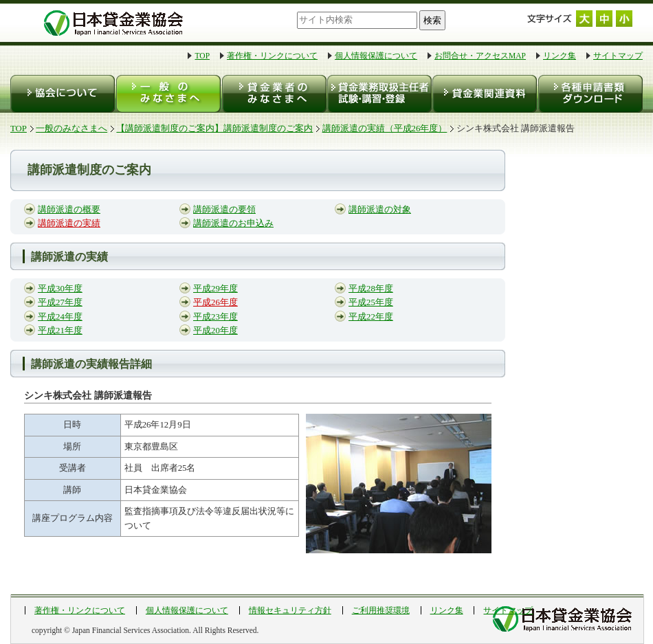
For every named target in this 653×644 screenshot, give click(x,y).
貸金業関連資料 (484, 94)
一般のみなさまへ (168, 94)
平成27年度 (60, 302)
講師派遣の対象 (380, 210)
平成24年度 (60, 317)
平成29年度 (215, 289)
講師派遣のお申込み (233, 223)
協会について (63, 94)
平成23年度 (215, 317)
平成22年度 (371, 317)
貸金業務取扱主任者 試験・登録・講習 (378, 94)
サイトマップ (618, 56)
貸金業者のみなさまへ (273, 94)
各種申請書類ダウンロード (589, 94)
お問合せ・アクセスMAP (480, 56)
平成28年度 (371, 289)
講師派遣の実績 (69, 223)
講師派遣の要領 (224, 210)
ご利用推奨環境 (381, 610)
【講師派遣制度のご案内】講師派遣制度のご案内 (214, 129)
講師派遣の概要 (69, 210)
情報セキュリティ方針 (290, 610)
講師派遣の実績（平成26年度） (385, 129)
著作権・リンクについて (272, 56)
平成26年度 (215, 302)
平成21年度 (60, 331)
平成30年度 (60, 289)
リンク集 (560, 56)
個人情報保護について (376, 56)
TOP (202, 56)
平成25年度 (371, 302)
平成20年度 (215, 331)
